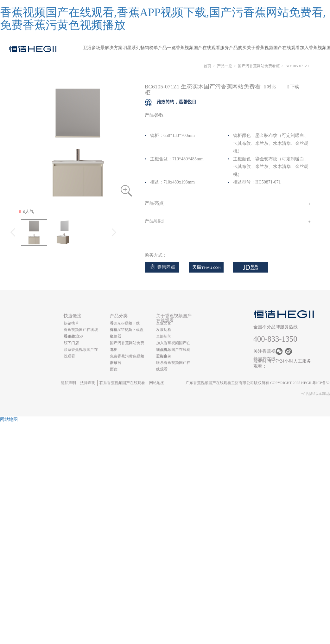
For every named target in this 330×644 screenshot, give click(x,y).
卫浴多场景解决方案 (103, 48)
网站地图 (157, 383)
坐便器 (116, 336)
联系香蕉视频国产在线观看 (122, 383)
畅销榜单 (149, 48)
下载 (293, 87)
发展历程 (164, 330)
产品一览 (167, 48)
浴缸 (114, 363)
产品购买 (238, 48)
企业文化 (164, 323)
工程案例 (164, 356)
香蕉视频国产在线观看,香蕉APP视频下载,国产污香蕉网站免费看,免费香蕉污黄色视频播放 (163, 19)
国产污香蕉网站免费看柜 (259, 66)
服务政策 (71, 336)
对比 (270, 87)
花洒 (114, 350)
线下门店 (71, 343)
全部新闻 (164, 336)
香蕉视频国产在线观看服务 (202, 48)
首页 (207, 66)
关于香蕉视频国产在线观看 (273, 48)
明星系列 (131, 48)
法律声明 (88, 383)
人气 (27, 212)
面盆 (114, 369)
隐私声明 (68, 383)
